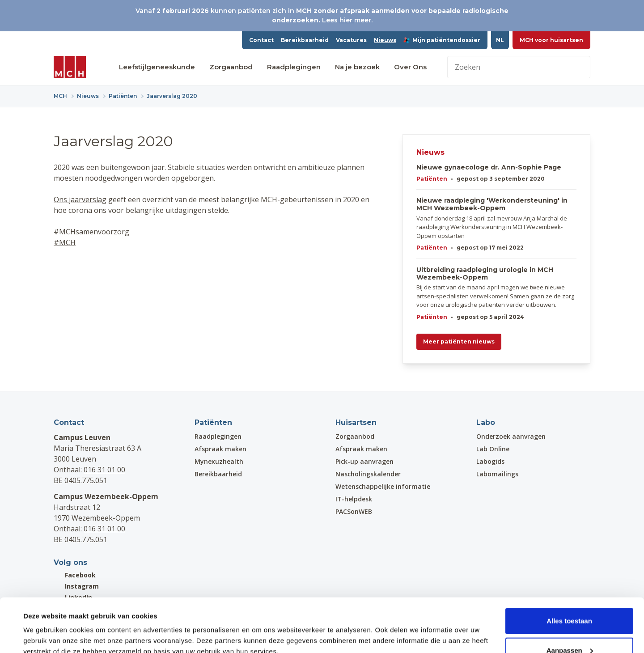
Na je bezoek (357, 67)
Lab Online (493, 449)
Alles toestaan (569, 570)
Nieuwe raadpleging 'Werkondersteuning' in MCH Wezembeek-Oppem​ (492, 204)
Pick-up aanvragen (364, 461)
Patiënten (432, 179)
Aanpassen (570, 600)
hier (347, 20)
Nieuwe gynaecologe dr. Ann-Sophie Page (489, 167)
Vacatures (351, 40)
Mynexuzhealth (219, 461)
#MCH (65, 242)
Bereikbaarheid (305, 40)
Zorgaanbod (231, 67)
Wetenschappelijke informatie (383, 486)
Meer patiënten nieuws (459, 341)
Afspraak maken (220, 449)
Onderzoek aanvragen (511, 436)
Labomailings (497, 474)
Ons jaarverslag (80, 199)
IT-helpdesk (354, 499)
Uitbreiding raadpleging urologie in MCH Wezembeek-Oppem (485, 274)
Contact (261, 40)
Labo (486, 422)
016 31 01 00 (104, 470)
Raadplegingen (294, 67)
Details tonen (44, 625)
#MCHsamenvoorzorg (91, 232)
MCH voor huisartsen (551, 40)
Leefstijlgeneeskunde (157, 67)
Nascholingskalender (368, 474)
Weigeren (569, 629)
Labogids (490, 461)
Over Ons (410, 67)
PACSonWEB (354, 511)
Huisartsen (356, 422)
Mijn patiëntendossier (442, 40)
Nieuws (385, 40)
